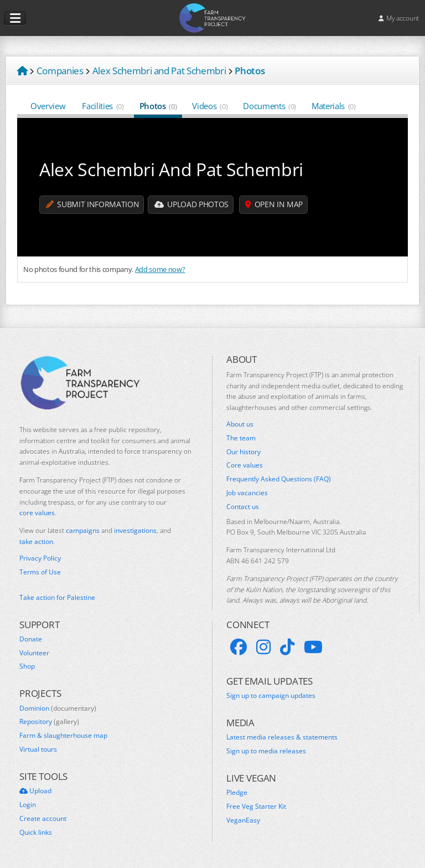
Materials (334, 106)
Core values (245, 465)
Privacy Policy (40, 558)
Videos (210, 106)
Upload (35, 791)
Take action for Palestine (57, 597)
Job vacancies (247, 493)
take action (36, 541)
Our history (243, 452)
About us (240, 424)
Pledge (237, 793)
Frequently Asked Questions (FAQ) (279, 479)
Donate (31, 639)
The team (241, 438)
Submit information (92, 205)
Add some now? (160, 269)
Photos (158, 106)
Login (28, 805)
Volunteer (34, 653)
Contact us (243, 507)
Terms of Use (40, 572)
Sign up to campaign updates (271, 696)
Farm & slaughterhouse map (63, 736)
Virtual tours (38, 749)
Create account (43, 819)
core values (37, 513)
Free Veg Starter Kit (256, 807)
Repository (49, 722)
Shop (27, 666)
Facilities (103, 106)
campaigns (83, 530)
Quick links (36, 833)
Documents (269, 106)
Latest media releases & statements (282, 737)
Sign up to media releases (266, 751)
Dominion (58, 708)
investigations (135, 530)
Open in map (275, 205)
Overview (48, 106)
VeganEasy (243, 820)
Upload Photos (192, 205)
